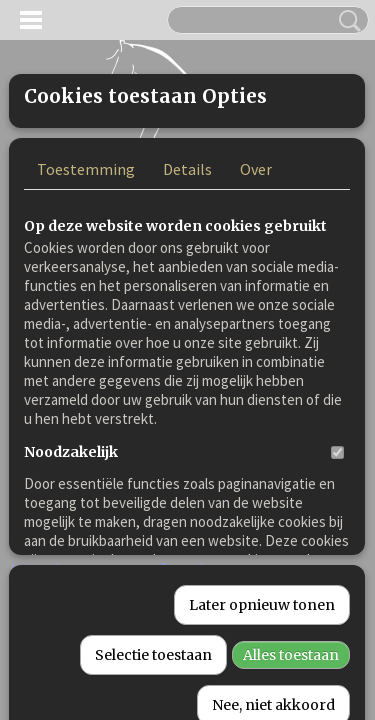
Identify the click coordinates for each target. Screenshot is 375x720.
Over (256, 335)
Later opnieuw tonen (262, 599)
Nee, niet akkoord (273, 699)
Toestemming (86, 335)
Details (187, 335)
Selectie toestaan (153, 649)
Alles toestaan (291, 649)
